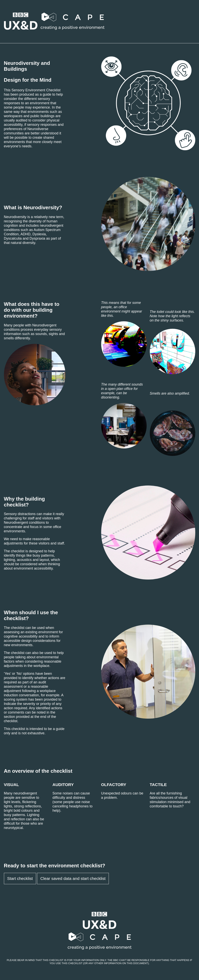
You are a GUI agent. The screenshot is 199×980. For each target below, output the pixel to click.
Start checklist (20, 878)
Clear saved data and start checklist (73, 878)
